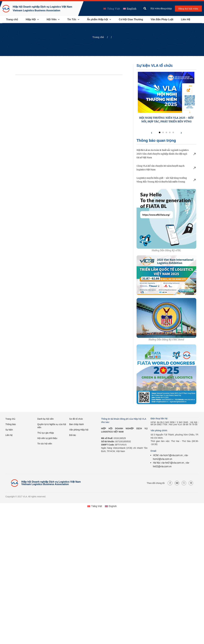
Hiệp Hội (32, 19)
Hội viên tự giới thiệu (47, 438)
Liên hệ (9, 435)
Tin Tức (73, 19)
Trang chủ (12, 19)
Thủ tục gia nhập (46, 433)
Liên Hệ (186, 19)
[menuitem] (111, 9)
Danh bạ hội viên (45, 419)
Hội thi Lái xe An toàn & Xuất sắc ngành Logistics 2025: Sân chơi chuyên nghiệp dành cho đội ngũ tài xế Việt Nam (163, 154)
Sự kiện (9, 430)
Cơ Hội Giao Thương (131, 19)
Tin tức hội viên (45, 444)
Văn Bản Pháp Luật (162, 19)
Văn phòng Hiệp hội (79, 430)
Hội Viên (53, 19)
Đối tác (73, 435)
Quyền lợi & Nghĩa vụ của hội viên (52, 426)
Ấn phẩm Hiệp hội (99, 19)
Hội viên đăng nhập (161, 8)
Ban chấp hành (76, 424)
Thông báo (11, 424)
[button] (145, 9)
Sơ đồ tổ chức (76, 419)
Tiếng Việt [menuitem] (113, 9)
